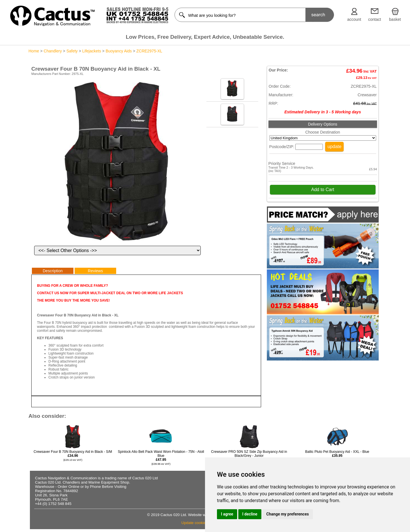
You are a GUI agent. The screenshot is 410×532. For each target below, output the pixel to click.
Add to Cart (323, 190)
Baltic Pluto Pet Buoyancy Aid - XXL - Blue (337, 456)
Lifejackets (92, 51)
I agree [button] (227, 514)
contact (375, 19)
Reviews (96, 271)
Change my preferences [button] (287, 514)
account (354, 19)
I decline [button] (250, 514)
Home (34, 51)
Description (53, 271)
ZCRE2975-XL (149, 51)
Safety (72, 51)
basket (395, 19)
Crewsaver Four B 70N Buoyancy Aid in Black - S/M (73, 456)
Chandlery (53, 51)
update (334, 147)
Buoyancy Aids (119, 51)
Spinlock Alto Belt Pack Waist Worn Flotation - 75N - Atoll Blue (161, 458)
